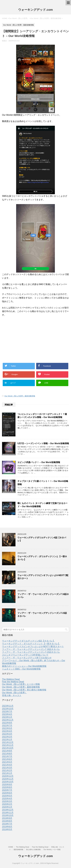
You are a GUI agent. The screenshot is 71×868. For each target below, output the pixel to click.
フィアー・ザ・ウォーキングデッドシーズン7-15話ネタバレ (31, 652)
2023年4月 (7, 714)
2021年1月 (7, 773)
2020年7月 (7, 790)
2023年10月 (8, 709)
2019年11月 (8, 813)
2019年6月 (7, 827)
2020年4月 (7, 799)
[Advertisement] (35, 338)
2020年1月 (7, 807)
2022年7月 (7, 725)
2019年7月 (7, 824)
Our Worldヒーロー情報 (52, 850)
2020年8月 (7, 787)
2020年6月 (7, 793)
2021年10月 (8, 748)
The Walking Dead (11, 679)
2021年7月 (7, 756)
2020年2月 (7, 804)
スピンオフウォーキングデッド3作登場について (25, 655)
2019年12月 (8, 810)
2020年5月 (7, 796)
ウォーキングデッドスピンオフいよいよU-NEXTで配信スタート (33, 646)
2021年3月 (7, 768)
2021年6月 (7, 759)
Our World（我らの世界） (14, 693)
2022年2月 (7, 737)
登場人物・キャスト (12, 695)
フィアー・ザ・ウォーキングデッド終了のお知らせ (27, 658)
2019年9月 (7, 818)
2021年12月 (8, 742)
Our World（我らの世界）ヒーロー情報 (21, 684)
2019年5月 (7, 829)
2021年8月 (7, 754)
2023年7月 (7, 711)
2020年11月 (8, 779)
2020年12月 (8, 776)
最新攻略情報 (18, 850)
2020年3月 (7, 801)
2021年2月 (7, 770)
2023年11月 (8, 706)
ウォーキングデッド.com (35, 10)
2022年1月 (7, 740)
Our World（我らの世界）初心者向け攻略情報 (24, 690)
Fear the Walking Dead (13, 682)
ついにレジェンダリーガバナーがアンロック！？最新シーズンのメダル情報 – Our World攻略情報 (42, 416)
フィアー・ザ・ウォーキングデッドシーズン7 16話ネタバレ (31, 649)
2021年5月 (7, 762)
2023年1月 (7, 717)
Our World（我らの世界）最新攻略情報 (20, 396)
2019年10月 (8, 815)
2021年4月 (7, 765)
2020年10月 (8, 782)
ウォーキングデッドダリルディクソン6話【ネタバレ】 (28, 641)
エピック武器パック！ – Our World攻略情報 (39, 462)
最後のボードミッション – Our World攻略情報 (24, 666)
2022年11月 (8, 720)
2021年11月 (8, 745)
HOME (11, 847)
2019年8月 (7, 821)
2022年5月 (7, 728)
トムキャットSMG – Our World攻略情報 (21, 669)
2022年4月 (7, 731)
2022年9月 (7, 723)
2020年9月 (7, 784)
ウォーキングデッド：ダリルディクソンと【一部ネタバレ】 (31, 644)
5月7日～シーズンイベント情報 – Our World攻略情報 (43, 443)
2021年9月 (7, 751)
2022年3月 (7, 734)
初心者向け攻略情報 (33, 850)
